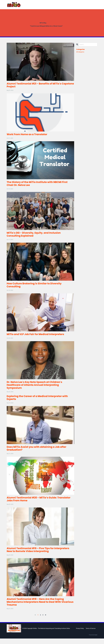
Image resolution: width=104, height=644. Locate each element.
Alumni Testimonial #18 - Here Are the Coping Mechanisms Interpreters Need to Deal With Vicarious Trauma (37, 607)
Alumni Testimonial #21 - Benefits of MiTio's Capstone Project (36, 85)
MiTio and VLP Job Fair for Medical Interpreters (37, 336)
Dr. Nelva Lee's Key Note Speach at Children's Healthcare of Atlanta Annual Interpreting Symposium (36, 388)
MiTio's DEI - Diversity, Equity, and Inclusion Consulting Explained (35, 236)
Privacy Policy (80, 634)
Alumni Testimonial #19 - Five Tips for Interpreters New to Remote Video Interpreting (40, 554)
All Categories (80, 52)
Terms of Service (91, 634)
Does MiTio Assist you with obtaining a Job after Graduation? (39, 452)
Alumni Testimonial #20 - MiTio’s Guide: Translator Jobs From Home (33, 503)
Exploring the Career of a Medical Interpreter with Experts (39, 401)
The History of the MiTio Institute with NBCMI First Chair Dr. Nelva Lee (39, 185)
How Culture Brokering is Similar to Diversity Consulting (36, 287)
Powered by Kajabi (93, 640)
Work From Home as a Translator (28, 135)
